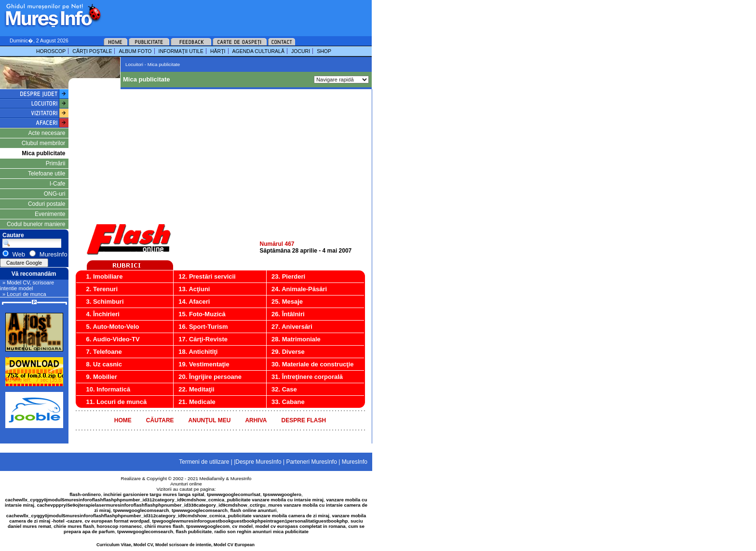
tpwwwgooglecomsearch (141, 510)
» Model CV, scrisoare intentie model (27, 285)
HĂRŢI (218, 51)
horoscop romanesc (120, 526)
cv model (243, 526)
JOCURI (301, 51)
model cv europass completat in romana (300, 526)
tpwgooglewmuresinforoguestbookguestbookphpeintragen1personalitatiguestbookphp (250, 521)
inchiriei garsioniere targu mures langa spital (154, 494)
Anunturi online (186, 484)
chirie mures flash (74, 526)
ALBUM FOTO (135, 51)
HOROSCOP (51, 51)
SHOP (324, 51)
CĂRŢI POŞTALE (92, 51)
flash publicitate (194, 531)
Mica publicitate (43, 153)
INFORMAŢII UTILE (181, 51)
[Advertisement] (224, 14)
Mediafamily (212, 478)
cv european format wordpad (117, 521)
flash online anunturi (253, 510)
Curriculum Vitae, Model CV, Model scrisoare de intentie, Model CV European (175, 545)
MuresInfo (241, 478)
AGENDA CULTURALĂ (258, 51)
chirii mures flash (164, 526)
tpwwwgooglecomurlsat (234, 494)
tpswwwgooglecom (208, 526)
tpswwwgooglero (282, 494)
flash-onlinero (85, 494)
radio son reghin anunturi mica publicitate (262, 531)
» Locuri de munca (24, 294)
